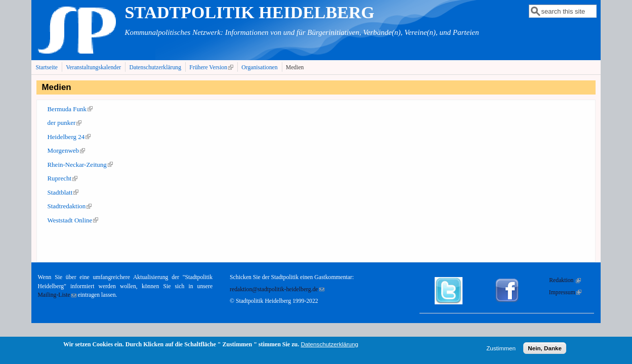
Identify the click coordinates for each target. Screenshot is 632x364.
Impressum (565, 292)
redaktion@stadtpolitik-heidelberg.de (277, 289)
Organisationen (259, 67)
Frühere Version (212, 67)
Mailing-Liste (57, 295)
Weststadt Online (73, 220)
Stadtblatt (63, 192)
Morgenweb (66, 150)
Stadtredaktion (69, 206)
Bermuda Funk (70, 109)
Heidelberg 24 (69, 137)
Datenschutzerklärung (156, 67)
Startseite (47, 67)
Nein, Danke (545, 350)
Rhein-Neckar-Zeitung (80, 165)
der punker (64, 123)
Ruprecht (62, 178)
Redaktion (565, 280)
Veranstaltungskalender (93, 67)
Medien (295, 67)
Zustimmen (501, 350)
